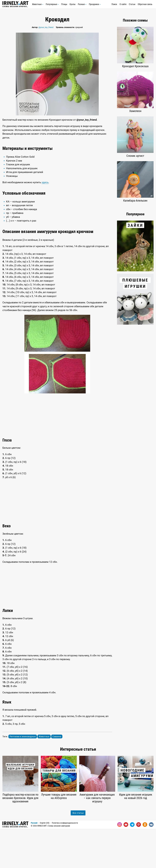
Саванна (57, 776)
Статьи (132, 4)
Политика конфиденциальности (65, 862)
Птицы (64, 4)
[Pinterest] (139, 864)
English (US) (45, 862)
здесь (45, 222)
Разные (82, 4)
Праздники (95, 4)
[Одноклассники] (145, 864)
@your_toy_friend (46, 27)
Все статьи (78, 852)
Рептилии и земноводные (23, 776)
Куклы (73, 4)
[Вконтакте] (151, 864)
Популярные (52, 4)
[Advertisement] (57, 162)
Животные (38, 4)
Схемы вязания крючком (15, 4)
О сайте (123, 4)
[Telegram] (132, 864)
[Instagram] (120, 864)
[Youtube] (126, 864)
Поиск (114, 4)
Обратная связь (145, 4)
